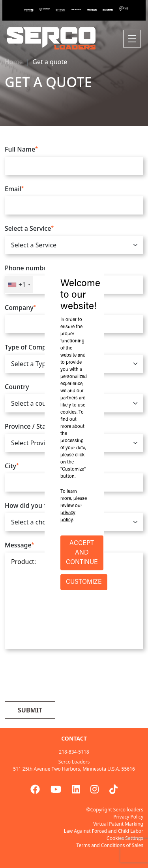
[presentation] (65, 676)
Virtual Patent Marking (118, 824)
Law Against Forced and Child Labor (104, 831)
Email (14, 189)
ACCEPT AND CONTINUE (82, 553)
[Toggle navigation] (132, 39)
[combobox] (19, 285)
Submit (30, 710)
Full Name (21, 149)
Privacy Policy (128, 817)
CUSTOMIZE (84, 582)
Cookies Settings (125, 838)
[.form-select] (74, 245)
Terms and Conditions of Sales (110, 845)
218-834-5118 (74, 752)
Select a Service (29, 228)
